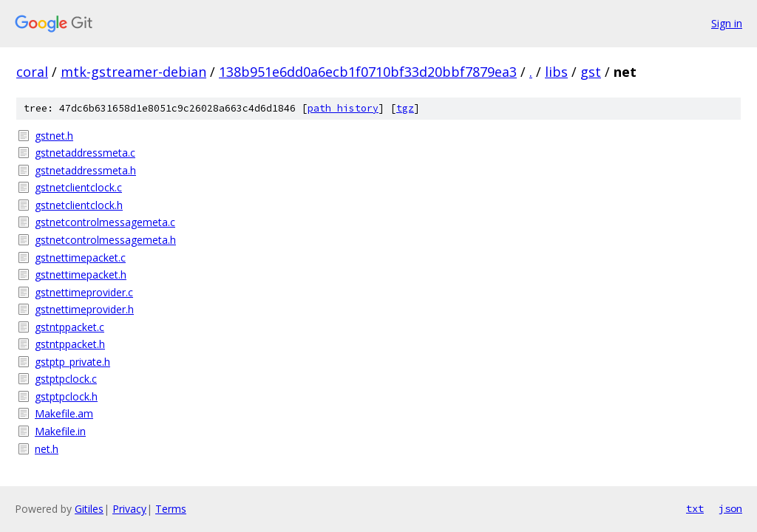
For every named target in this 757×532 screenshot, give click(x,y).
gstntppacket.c (69, 327)
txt (695, 508)
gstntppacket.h (70, 344)
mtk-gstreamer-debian (133, 72)
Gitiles (89, 509)
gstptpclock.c (66, 379)
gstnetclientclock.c (78, 187)
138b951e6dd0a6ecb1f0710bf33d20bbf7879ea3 (368, 72)
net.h (47, 449)
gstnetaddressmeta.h (85, 170)
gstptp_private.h (72, 362)
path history (343, 108)
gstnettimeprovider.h (84, 309)
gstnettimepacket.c (80, 258)
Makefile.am (64, 413)
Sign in (727, 23)
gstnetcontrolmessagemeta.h (105, 240)
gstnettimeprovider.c (84, 292)
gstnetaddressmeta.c (85, 153)
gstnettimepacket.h (81, 274)
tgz (405, 108)
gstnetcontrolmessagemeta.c (105, 222)
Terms (171, 509)
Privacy (129, 509)
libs (556, 72)
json (730, 508)
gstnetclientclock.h (79, 205)
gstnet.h (54, 136)
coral (32, 72)
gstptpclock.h (66, 396)
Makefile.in (60, 431)
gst (591, 72)
